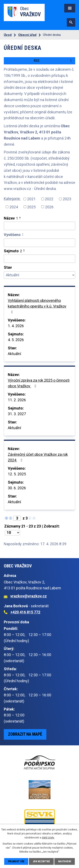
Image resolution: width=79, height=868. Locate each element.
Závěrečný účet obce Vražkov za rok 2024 (38, 457)
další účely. (48, 838)
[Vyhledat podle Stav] (39, 275)
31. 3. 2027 (17, 414)
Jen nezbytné (41, 861)
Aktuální (14, 354)
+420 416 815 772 (25, 612)
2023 (67, 199)
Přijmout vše (16, 861)
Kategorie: (12, 199)
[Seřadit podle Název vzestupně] (20, 217)
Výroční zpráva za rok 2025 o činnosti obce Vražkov (39, 383)
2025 (31, 207)
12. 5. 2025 (17, 474)
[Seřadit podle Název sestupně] (20, 219)
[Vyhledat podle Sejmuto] (39, 259)
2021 (31, 199)
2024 (14, 207)
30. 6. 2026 (17, 488)
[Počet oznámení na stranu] (12, 533)
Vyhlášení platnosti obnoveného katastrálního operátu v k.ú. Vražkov (37, 306)
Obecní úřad (27, 35)
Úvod (8, 35)
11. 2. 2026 (17, 400)
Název (11, 218)
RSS (53, 61)
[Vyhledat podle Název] (39, 226)
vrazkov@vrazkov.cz (29, 596)
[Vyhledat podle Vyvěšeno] (39, 243)
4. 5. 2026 (16, 340)
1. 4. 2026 (16, 326)
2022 (49, 199)
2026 (49, 207)
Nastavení (65, 861)
